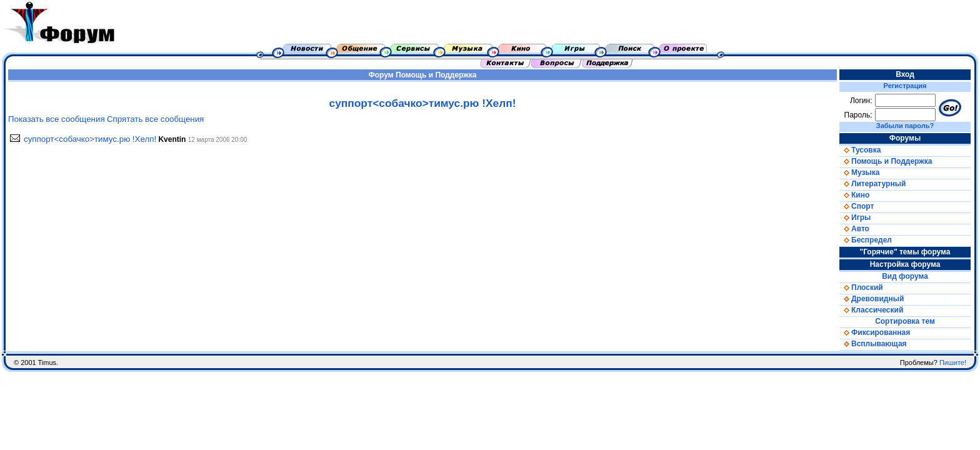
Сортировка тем (905, 321)
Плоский (861, 287)
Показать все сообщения (57, 119)
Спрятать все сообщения (155, 119)
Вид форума (905, 276)
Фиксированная (875, 332)
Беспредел (866, 240)
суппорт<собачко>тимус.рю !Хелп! (90, 139)
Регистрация (905, 86)
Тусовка (860, 150)
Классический (871, 310)
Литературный (872, 184)
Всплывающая (873, 344)
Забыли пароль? (905, 126)
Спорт (857, 206)
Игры (855, 217)
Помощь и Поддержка (436, 75)
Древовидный (872, 299)
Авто (854, 229)
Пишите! (953, 362)
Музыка (859, 172)
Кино (854, 195)
